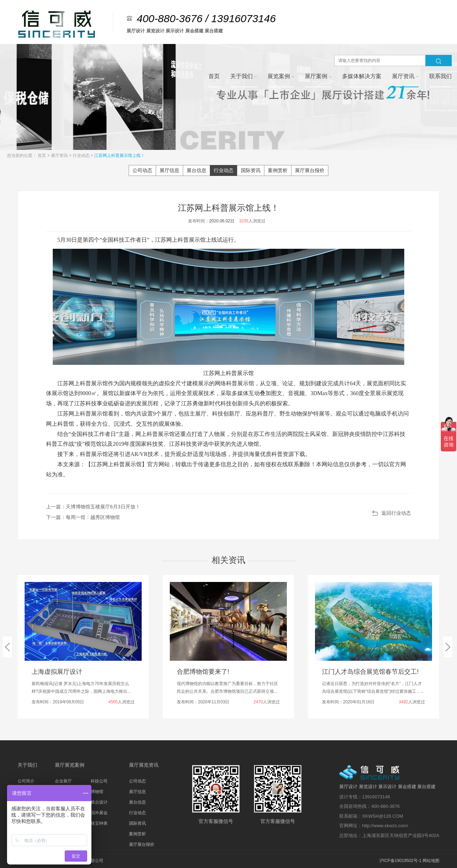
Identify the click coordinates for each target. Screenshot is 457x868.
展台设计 (99, 802)
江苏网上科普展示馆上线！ (120, 156)
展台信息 (197, 170)
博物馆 (97, 792)
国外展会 (99, 813)
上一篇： (93, 507)
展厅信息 (169, 170)
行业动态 (82, 156)
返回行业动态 (396, 513)
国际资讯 (251, 170)
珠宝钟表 (99, 823)
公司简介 (26, 781)
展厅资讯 (60, 156)
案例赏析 (278, 170)
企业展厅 (63, 781)
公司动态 (142, 170)
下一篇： (83, 517)
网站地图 (431, 861)
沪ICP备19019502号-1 (400, 861)
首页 (42, 156)
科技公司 (99, 781)
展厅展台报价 (310, 170)
